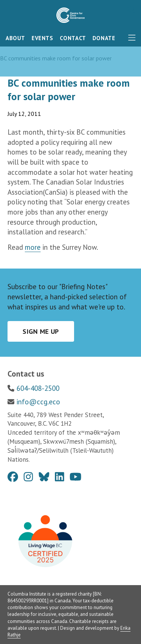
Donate (104, 38)
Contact (73, 38)
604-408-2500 (38, 388)
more (33, 247)
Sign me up (41, 331)
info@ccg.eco (38, 402)
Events (42, 38)
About (15, 38)
